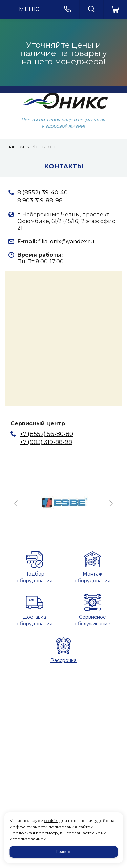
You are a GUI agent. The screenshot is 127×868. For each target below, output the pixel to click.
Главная (15, 147)
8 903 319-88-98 (40, 200)
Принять (63, 852)
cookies (51, 821)
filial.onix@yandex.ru (66, 241)
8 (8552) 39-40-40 (43, 192)
